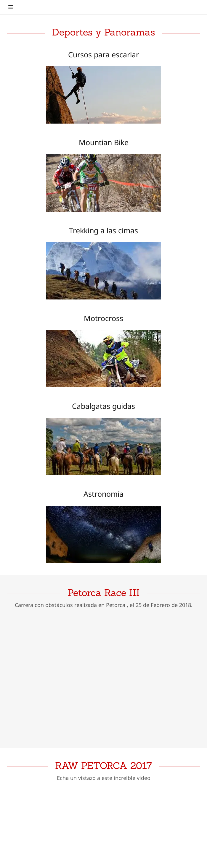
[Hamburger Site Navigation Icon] (11, 7)
